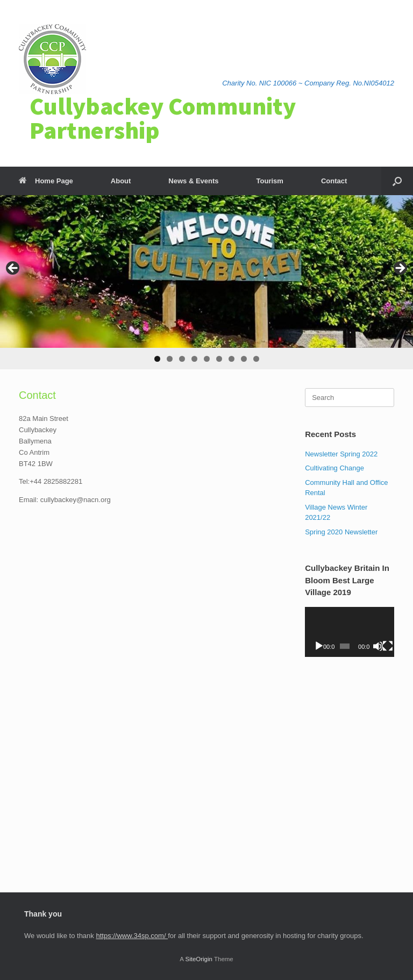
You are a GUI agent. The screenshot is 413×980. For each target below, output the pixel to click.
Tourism (270, 181)
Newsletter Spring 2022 (341, 454)
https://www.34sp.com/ (132, 936)
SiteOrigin (199, 959)
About (121, 181)
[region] (206, 282)
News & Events (193, 181)
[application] (350, 632)
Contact (334, 181)
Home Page (46, 181)
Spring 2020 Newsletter (341, 532)
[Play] (319, 646)
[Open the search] (397, 181)
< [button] (13, 269)
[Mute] (378, 646)
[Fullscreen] (388, 646)
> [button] (400, 269)
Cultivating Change (334, 468)
